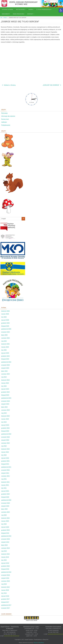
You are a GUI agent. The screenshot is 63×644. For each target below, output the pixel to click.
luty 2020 (4, 524)
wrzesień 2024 (5, 365)
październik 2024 (6, 362)
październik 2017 (6, 605)
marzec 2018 (5, 590)
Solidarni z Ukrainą (8, 85)
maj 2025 (4, 341)
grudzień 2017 (5, 599)
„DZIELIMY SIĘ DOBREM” (52, 85)
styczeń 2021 (5, 491)
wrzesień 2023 (5, 401)
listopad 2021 (5, 464)
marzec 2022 (5, 452)
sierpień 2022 (5, 440)
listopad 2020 (5, 497)
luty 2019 (4, 560)
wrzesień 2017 (5, 608)
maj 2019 (4, 551)
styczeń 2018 (5, 596)
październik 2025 (6, 329)
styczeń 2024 (5, 389)
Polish (47, 1)
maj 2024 (4, 377)
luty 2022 (4, 455)
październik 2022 (6, 434)
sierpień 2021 (5, 473)
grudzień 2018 (5, 566)
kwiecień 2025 (5, 344)
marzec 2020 (5, 521)
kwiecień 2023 (5, 416)
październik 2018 (6, 572)
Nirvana (35, 643)
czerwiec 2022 (5, 443)
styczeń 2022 (5, 458)
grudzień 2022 (5, 428)
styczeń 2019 (5, 563)
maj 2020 (4, 515)
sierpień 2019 (5, 542)
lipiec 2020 (4, 509)
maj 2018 (4, 584)
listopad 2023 (5, 395)
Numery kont (5, 119)
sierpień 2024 (5, 368)
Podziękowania (6, 125)
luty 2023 (4, 422)
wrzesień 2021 (5, 470)
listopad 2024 (5, 359)
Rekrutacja (4, 113)
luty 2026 (4, 317)
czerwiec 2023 (5, 410)
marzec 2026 (5, 314)
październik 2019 (6, 536)
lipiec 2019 (4, 545)
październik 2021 (6, 467)
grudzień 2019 (5, 530)
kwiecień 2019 (5, 554)
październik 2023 (6, 398)
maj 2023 (4, 413)
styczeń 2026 (5, 320)
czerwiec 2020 (5, 512)
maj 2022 (4, 446)
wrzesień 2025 (5, 332)
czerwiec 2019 (5, 548)
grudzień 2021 (5, 461)
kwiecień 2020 (5, 518)
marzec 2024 (5, 383)
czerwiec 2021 (5, 476)
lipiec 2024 (4, 371)
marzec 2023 (5, 419)
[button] (61, 10)
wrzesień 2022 (5, 437)
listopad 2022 (5, 431)
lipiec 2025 (4, 335)
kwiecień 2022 (5, 449)
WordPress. (41, 643)
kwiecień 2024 (5, 380)
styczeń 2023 (5, 425)
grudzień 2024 (5, 356)
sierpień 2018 (5, 578)
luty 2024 (4, 386)
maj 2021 (4, 479)
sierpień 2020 (5, 506)
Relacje (5, 18)
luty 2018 (4, 593)
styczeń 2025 (5, 353)
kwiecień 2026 (5, 311)
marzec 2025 (5, 347)
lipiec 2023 (4, 407)
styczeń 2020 (5, 527)
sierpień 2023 (5, 404)
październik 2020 (6, 500)
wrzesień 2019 (5, 539)
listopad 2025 (5, 326)
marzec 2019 (5, 557)
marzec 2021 (5, 485)
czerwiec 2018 (5, 581)
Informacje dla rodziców (8, 116)
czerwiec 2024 (5, 374)
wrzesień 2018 (5, 575)
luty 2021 (4, 488)
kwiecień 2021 (5, 482)
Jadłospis (4, 122)
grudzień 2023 (5, 392)
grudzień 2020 (5, 494)
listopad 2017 (5, 602)
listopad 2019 (5, 533)
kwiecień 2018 (5, 587)
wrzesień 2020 (5, 503)
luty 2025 (4, 350)
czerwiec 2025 (5, 338)
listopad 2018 (5, 569)
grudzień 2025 (5, 323)
